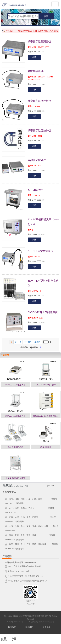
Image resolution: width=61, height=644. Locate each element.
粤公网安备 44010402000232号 (41, 622)
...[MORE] (50, 486)
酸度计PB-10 (46, 447)
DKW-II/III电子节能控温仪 (43, 312)
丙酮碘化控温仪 (37, 160)
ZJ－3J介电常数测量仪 (40, 251)
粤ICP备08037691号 (15, 622)
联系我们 (12, 627)
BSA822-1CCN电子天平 (15, 385)
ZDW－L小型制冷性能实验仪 (43, 283)
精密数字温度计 (37, 71)
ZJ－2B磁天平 (36, 190)
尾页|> (37, 342)
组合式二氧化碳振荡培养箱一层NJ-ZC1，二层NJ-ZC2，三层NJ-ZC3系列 (47, 416)
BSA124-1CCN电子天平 (46, 385)
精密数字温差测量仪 (39, 42)
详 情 (34, 57)
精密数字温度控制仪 (39, 101)
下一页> (28, 342)
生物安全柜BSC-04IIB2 (15, 478)
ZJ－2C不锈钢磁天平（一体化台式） (43, 222)
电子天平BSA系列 (15, 447)
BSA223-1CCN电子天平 (15, 416)
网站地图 (29, 627)
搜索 (46, 16)
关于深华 (46, 627)
